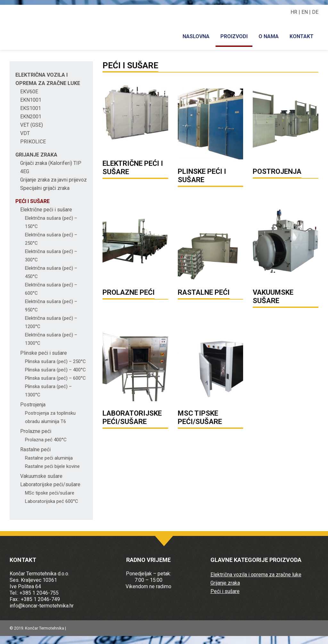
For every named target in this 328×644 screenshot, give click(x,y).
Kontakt (302, 36)
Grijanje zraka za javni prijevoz (53, 180)
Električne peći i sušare (46, 210)
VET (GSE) (32, 125)
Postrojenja (33, 405)
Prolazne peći (36, 431)
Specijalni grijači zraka (45, 188)
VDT (25, 133)
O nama (269, 36)
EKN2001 (31, 117)
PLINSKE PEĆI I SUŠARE (202, 176)
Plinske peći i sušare (44, 353)
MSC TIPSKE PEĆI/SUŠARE (200, 417)
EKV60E (29, 92)
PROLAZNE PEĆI (129, 292)
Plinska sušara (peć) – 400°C (55, 370)
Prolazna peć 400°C (46, 440)
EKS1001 (31, 108)
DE (315, 12)
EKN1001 (31, 100)
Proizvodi (234, 36)
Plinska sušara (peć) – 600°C (55, 378)
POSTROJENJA (277, 171)
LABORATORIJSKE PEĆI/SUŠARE (132, 417)
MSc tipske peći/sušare (50, 493)
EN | (307, 12)
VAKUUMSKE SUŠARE (273, 297)
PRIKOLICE (33, 142)
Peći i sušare (33, 201)
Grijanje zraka (36, 155)
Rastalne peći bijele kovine (52, 466)
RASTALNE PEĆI (204, 292)
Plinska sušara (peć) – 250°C (55, 361)
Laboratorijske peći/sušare (50, 484)
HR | (296, 12)
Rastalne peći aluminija (49, 458)
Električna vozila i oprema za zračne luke (256, 575)
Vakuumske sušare (41, 476)
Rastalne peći (35, 449)
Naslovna (196, 36)
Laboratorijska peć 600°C (52, 501)
